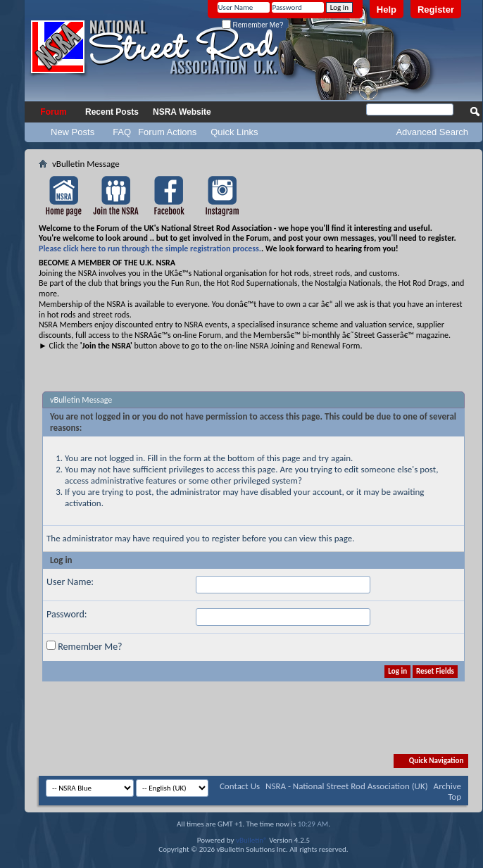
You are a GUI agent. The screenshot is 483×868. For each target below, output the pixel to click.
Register (436, 10)
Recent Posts (112, 112)
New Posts (73, 132)
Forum (53, 112)
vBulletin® (252, 840)
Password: (67, 614)
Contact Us (240, 786)
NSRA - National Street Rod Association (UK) (347, 786)
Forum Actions (167, 132)
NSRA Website (182, 112)
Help (387, 10)
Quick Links (234, 132)
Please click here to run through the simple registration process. (150, 249)
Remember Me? (252, 25)
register (226, 538)
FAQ (122, 132)
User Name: (70, 582)
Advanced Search (432, 132)
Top (454, 797)
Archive (447, 786)
